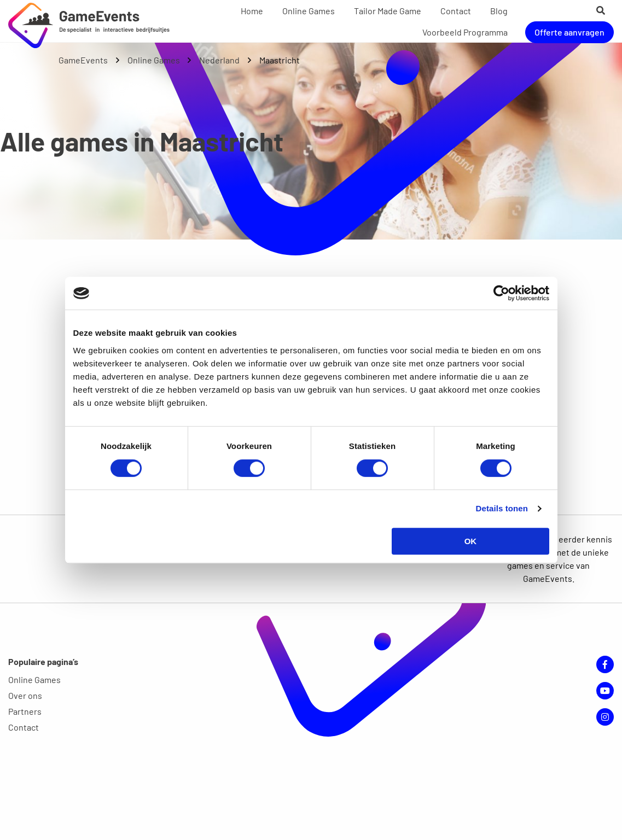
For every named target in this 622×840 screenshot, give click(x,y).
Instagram (605, 717)
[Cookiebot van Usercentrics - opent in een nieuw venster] (501, 293)
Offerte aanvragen (569, 31)
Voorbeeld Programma (465, 31)
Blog (499, 11)
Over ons (25, 695)
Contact (456, 11)
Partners (25, 711)
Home (252, 11)
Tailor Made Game (388, 11)
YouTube (605, 691)
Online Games (309, 11)
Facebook (605, 664)
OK (471, 541)
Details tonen (502, 508)
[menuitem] (252, 11)
